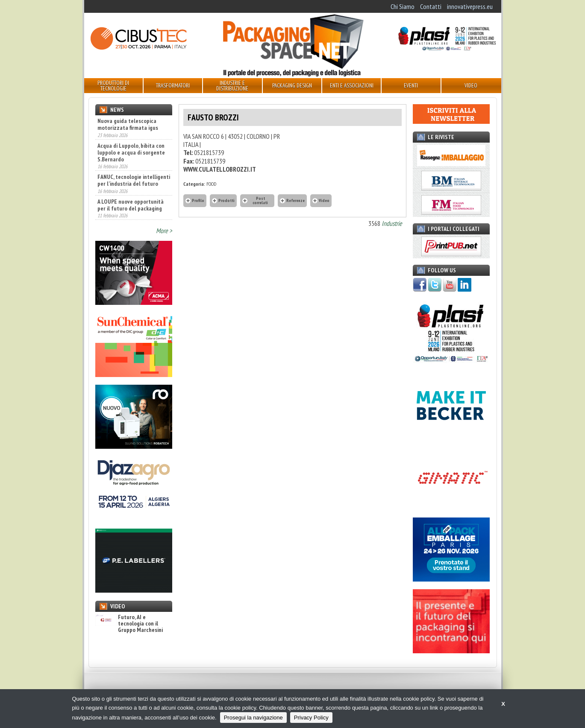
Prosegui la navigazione (253, 718)
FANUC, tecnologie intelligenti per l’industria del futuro (134, 180)
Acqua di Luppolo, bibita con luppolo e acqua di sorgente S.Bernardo (131, 152)
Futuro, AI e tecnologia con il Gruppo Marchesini (129, 624)
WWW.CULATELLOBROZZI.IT (220, 169)
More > (164, 231)
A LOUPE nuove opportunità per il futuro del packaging (131, 205)
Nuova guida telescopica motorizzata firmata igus (128, 124)
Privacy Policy (311, 718)
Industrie (392, 223)
